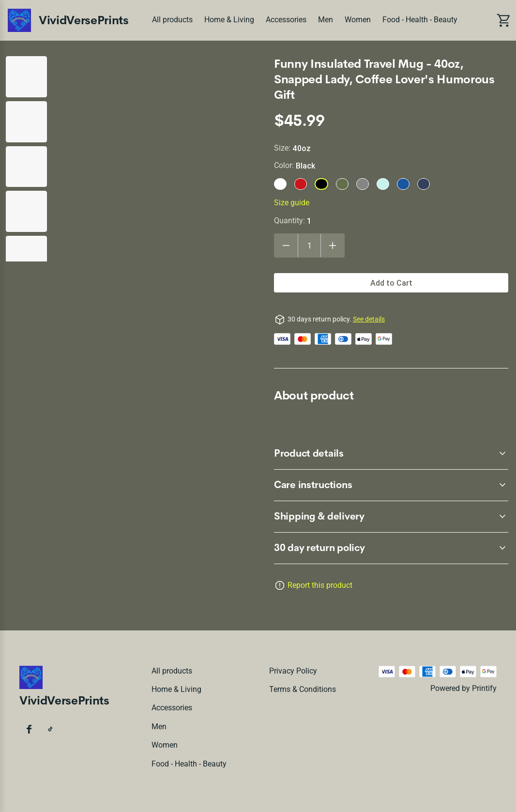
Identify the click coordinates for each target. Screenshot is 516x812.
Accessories (286, 20)
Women (358, 20)
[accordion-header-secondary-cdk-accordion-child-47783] (391, 454)
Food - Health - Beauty (420, 20)
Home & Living (229, 20)
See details (369, 319)
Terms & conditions (303, 689)
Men (326, 20)
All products (172, 20)
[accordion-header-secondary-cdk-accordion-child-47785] (391, 517)
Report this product (320, 585)
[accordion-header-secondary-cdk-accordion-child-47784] (391, 485)
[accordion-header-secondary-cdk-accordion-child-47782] (391, 548)
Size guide (292, 203)
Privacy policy (293, 671)
